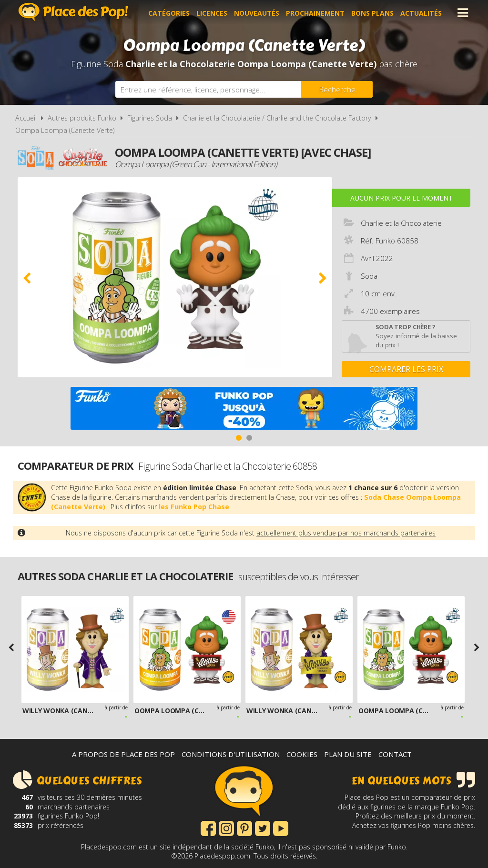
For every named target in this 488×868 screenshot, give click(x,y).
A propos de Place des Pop (123, 754)
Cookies (302, 754)
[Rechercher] (337, 89)
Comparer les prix (406, 369)
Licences (213, 13)
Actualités (422, 13)
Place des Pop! (73, 12)
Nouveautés (258, 13)
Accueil (26, 118)
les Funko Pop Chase (194, 507)
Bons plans (374, 13)
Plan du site (348, 754)
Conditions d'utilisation (231, 754)
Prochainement (317, 13)
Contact (395, 754)
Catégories (170, 13)
